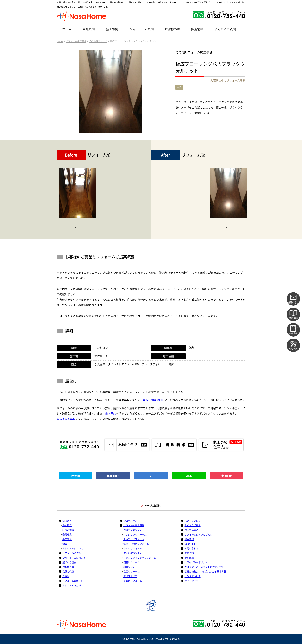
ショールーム (130, 521)
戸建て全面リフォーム (135, 530)
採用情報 (197, 29)
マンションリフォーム (135, 535)
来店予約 (111, 414)
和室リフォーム (132, 567)
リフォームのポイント (74, 581)
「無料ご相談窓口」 (152, 400)
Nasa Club (190, 544)
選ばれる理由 (69, 562)
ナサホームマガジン (73, 586)
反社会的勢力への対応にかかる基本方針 (205, 572)
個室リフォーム (132, 562)
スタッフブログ (193, 521)
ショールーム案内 (141, 29)
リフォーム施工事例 (76, 41)
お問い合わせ (191, 548)
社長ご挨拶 (68, 530)
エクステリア (130, 576)
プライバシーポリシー (196, 562)
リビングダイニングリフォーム (140, 558)
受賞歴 (66, 576)
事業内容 (67, 539)
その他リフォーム (98, 41)
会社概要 (67, 525)
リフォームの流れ (72, 553)
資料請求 (189, 558)
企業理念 (67, 535)
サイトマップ (191, 581)
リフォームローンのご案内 (198, 535)
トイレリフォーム (133, 548)
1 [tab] (75, 227)
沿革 (65, 544)
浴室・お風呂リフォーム (136, 544)
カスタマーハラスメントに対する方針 (204, 567)
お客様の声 (172, 29)
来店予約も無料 (66, 419)
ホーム (67, 29)
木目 (179, 87)
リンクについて (193, 576)
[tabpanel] (77, 195)
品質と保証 (68, 572)
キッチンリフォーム (134, 539)
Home (60, 41)
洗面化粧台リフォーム (135, 553)
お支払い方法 (191, 530)
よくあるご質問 (225, 29)
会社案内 (89, 29)
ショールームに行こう (74, 558)
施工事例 (112, 29)
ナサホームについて (73, 548)
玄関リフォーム (132, 572)
